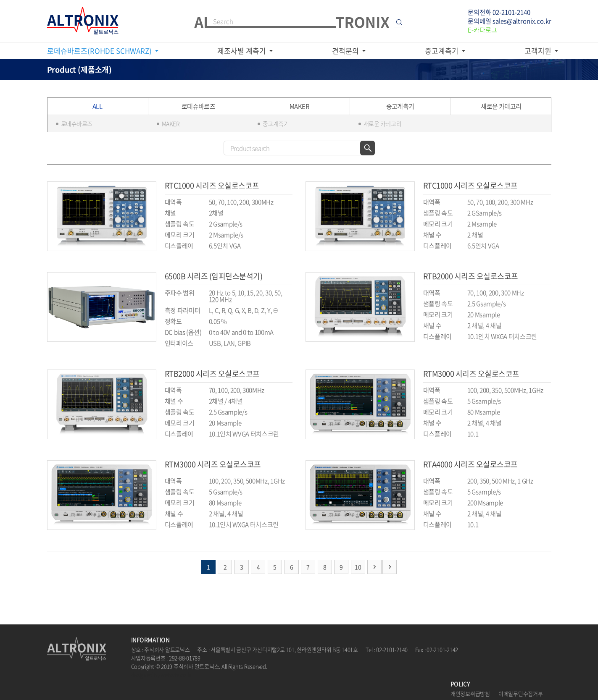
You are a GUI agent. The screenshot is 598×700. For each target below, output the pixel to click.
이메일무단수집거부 (521, 693)
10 (358, 567)
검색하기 (367, 148)
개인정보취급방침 (470, 693)
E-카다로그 (482, 30)
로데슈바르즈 (77, 123)
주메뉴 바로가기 (0, 0)
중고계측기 (276, 123)
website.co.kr (176, 675)
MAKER (171, 123)
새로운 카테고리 (383, 123)
